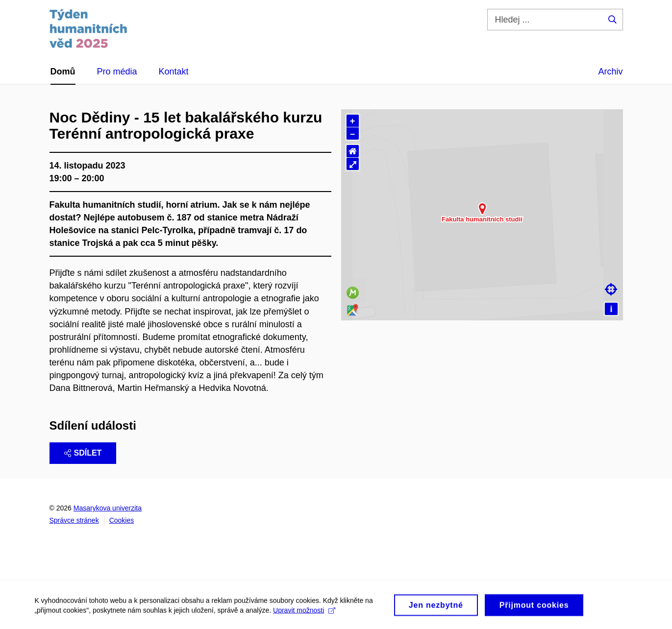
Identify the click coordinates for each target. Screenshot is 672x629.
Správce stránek (74, 520)
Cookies (122, 520)
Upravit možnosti (304, 620)
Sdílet (83, 453)
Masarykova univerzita (108, 508)
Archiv (610, 72)
